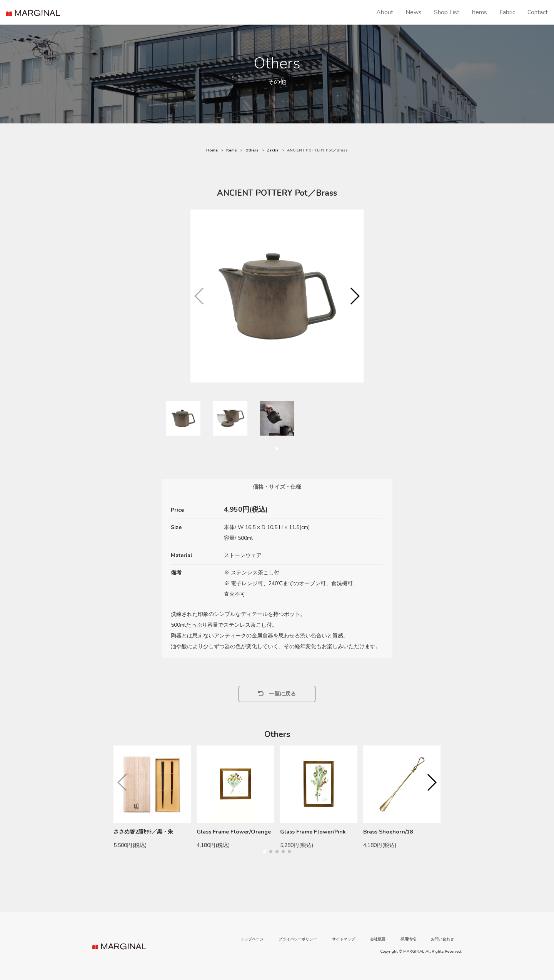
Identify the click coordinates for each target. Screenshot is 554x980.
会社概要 (378, 939)
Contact (538, 12)
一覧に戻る (277, 694)
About (385, 12)
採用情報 (408, 939)
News (414, 12)
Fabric (507, 12)
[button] (355, 296)
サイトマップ (344, 939)
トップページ (252, 939)
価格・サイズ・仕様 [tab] (277, 487)
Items (479, 12)
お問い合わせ (442, 939)
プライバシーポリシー (298, 939)
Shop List (447, 12)
